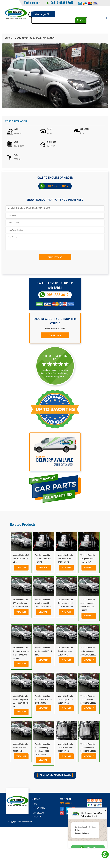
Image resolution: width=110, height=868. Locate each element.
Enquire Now (55, 335)
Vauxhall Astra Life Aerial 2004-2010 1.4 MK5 (44, 651)
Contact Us (37, 817)
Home (35, 804)
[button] (55, 777)
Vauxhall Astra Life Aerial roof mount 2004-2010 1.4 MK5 (88, 651)
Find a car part (32, 3)
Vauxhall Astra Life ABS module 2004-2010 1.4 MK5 (65, 559)
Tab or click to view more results (55, 775)
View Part (21, 567)
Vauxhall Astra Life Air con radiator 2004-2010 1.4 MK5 (88, 699)
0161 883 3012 (65, 3)
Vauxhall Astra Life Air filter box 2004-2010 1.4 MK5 (65, 748)
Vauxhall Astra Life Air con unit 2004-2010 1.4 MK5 (20, 748)
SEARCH (83, 20)
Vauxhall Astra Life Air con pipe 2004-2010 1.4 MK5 (65, 699)
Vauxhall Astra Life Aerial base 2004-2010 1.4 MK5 (65, 651)
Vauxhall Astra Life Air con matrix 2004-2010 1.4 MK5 (43, 699)
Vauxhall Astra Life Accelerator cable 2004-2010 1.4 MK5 (43, 603)
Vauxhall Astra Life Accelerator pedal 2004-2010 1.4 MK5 (66, 603)
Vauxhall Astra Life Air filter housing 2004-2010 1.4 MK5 (88, 748)
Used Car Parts (39, 808)
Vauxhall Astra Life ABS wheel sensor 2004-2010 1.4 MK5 (21, 603)
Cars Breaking (38, 813)
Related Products (23, 525)
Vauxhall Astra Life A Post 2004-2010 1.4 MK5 (21, 559)
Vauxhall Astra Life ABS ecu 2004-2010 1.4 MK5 (43, 559)
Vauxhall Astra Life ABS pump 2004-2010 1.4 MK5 (88, 559)
